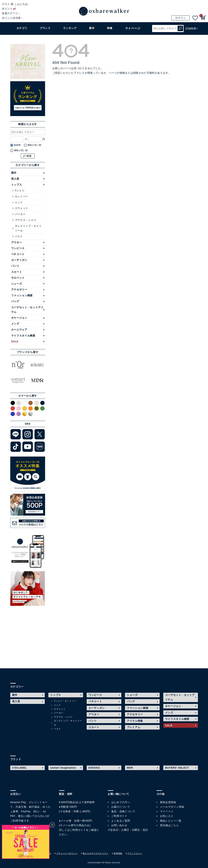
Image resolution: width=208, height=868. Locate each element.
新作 (93, 28)
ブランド (46, 28)
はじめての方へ (121, 802)
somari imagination (63, 768)
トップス (17, 185)
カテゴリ (22, 28)
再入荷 (15, 179)
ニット (19, 202)
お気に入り (167, 816)
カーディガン (19, 260)
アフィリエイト (143, 853)
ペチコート (18, 254)
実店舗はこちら (169, 825)
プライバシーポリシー (71, 853)
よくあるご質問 (121, 821)
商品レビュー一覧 (171, 821)
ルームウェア (19, 329)
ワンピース (18, 248)
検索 (180, 29)
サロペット (18, 278)
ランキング (71, 28)
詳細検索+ (192, 28)
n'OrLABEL (20, 768)
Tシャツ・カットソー (65, 701)
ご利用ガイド (78, 830)
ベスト (19, 236)
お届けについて (121, 807)
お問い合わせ (119, 825)
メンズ (15, 324)
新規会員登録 (168, 802)
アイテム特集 (135, 721)
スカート (17, 272)
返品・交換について (123, 811)
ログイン (181, 18)
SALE (15, 341)
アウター (17, 242)
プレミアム (134, 727)
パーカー (20, 214)
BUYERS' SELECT (177, 768)
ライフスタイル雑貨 (23, 336)
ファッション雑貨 (22, 295)
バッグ (15, 301)
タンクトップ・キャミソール (28, 228)
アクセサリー (19, 290)
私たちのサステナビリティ (102, 853)
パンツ (15, 266)
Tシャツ (20, 191)
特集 (111, 28)
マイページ (167, 811)
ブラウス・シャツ (26, 220)
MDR (130, 768)
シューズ (17, 284)
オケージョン (19, 318)
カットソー (22, 196)
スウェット (22, 208)
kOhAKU (94, 768)
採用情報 (125, 853)
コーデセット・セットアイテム (27, 310)
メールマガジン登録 (172, 807)
